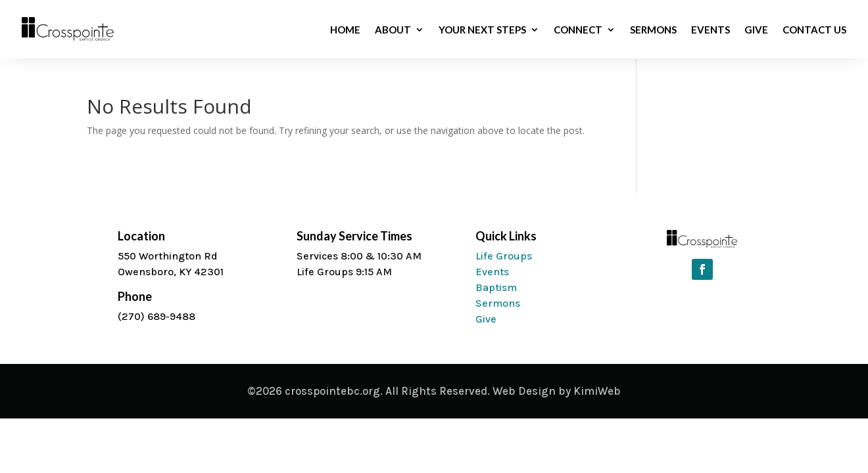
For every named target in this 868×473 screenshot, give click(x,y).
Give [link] (756, 30)
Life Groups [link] (504, 256)
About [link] (393, 30)
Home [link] (345, 30)
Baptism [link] (496, 287)
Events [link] (711, 30)
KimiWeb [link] (597, 391)
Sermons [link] (653, 30)
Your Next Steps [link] (482, 30)
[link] (68, 38)
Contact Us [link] (814, 30)
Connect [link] (578, 30)
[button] (702, 269)
